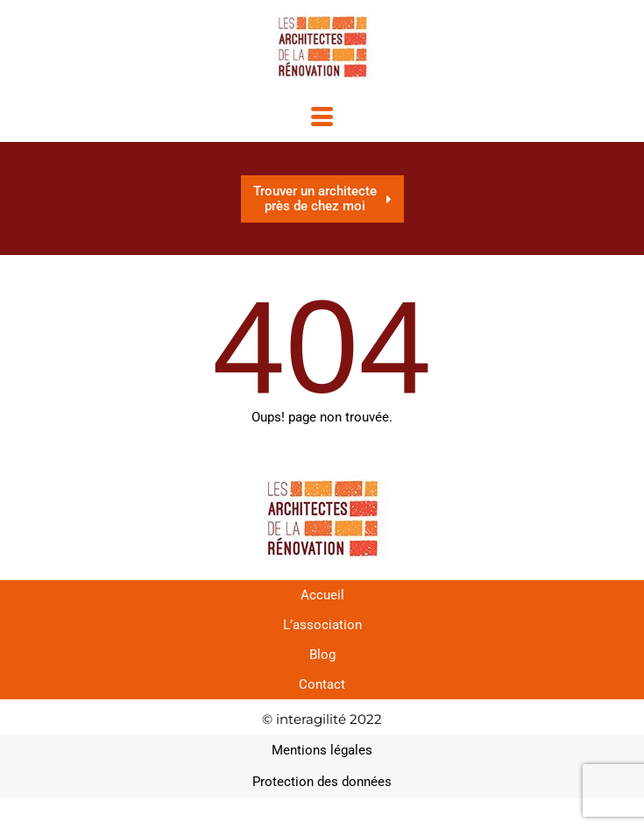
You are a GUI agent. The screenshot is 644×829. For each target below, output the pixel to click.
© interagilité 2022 (322, 719)
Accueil (322, 595)
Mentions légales (322, 750)
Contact (322, 684)
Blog (322, 655)
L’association (322, 625)
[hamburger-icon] (322, 119)
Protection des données (322, 782)
